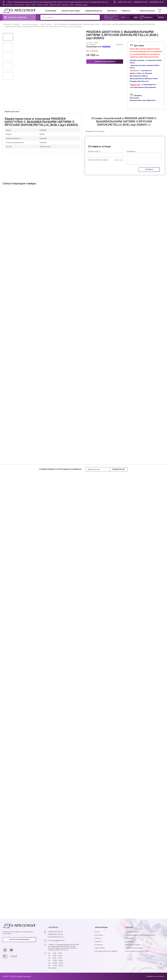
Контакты (112, 11)
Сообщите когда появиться (105, 61)
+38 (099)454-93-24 (156, 2)
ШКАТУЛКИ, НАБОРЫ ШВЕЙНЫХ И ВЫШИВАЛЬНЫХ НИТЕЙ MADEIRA (128, 24)
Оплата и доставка (71, 11)
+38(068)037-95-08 (140, 2)
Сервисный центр (93, 11)
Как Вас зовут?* (94, 151)
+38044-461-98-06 (125, 2)
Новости (126, 11)
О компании (51, 11)
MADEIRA (106, 47)
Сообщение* (131, 151)
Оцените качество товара (98, 160)
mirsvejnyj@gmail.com (57, 940)
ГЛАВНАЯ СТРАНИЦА (11, 24)
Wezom (162, 976)
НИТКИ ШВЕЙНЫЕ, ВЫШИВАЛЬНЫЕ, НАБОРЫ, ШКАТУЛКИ (77, 24)
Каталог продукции (30, 24)
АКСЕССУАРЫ (46, 24)
